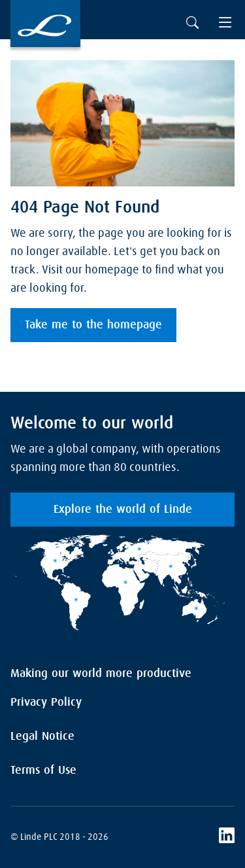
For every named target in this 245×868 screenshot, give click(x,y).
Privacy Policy (46, 703)
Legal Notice (42, 737)
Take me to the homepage (93, 325)
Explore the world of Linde (123, 510)
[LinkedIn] (227, 837)
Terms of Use (43, 771)
